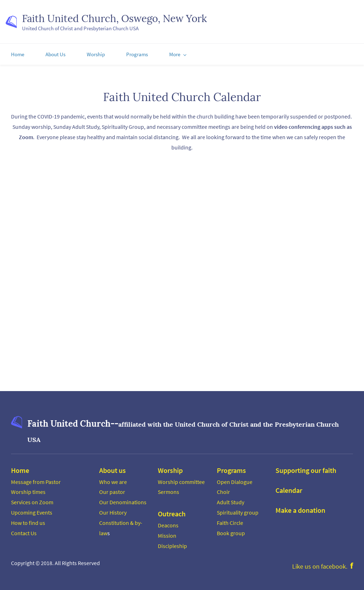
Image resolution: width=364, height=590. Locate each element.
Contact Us (24, 532)
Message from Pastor (36, 480)
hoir (225, 491)
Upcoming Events (32, 511)
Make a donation (300, 509)
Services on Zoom (32, 501)
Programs (231, 469)
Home (20, 469)
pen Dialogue (237, 480)
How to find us (28, 522)
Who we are (113, 480)
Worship (170, 469)
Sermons (168, 491)
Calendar (289, 489)
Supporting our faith (306, 469)
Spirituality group (238, 511)
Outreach (172, 513)
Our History (113, 511)
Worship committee (181, 480)
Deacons (168, 524)
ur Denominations (125, 501)
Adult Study (231, 501)
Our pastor (112, 491)
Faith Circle (230, 522)
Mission (167, 534)
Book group (231, 532)
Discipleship (172, 544)
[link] (17, 420)
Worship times (28, 491)
